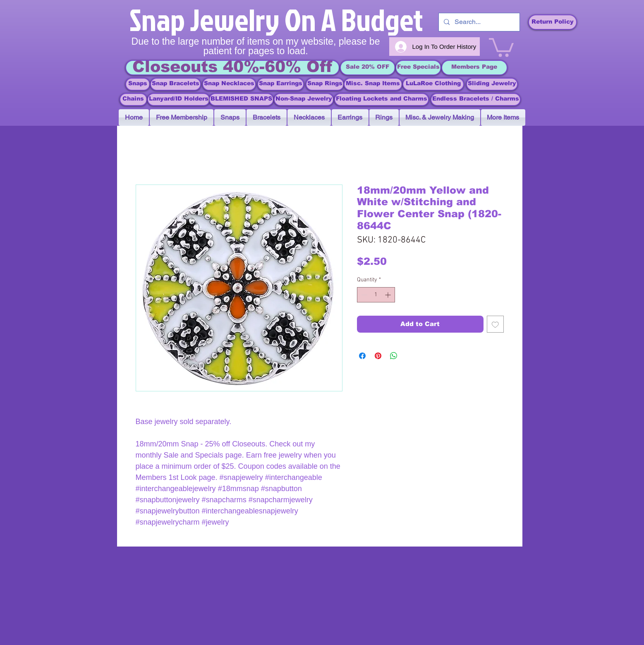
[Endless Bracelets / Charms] (476, 100)
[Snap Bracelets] (176, 84)
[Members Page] (474, 68)
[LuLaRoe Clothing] (433, 84)
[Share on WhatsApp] (394, 356)
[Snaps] (138, 84)
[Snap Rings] (325, 84)
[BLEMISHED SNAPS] (241, 100)
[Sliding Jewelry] (492, 84)
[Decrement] (363, 295)
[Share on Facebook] (362, 356)
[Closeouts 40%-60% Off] (232, 68)
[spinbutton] (376, 295)
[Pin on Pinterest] (378, 356)
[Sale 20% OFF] (368, 68)
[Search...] (478, 22)
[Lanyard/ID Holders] (179, 100)
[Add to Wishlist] (495, 324)
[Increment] (389, 295)
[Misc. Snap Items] (373, 84)
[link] (501, 46)
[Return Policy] (553, 22)
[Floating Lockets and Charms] (382, 100)
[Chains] (133, 100)
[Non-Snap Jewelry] (304, 100)
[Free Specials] (418, 68)
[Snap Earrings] (281, 84)
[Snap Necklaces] (229, 84)
